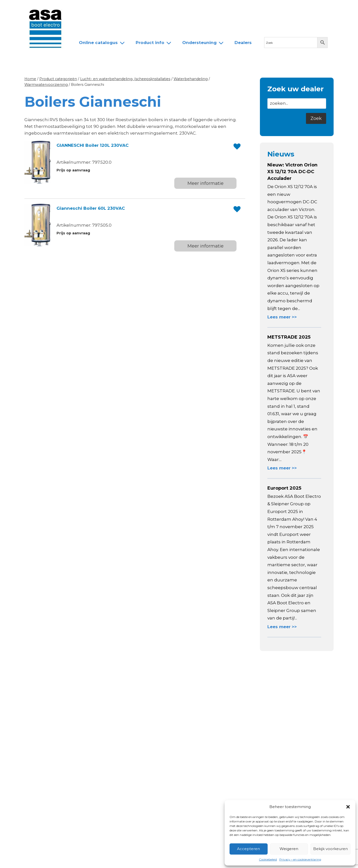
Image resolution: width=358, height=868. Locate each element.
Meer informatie (206, 183)
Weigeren (289, 849)
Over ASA (109, 8)
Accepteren (248, 849)
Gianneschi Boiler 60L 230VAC (91, 208)
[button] (348, 807)
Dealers (157, 8)
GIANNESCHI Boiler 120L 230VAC (93, 145)
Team (134, 8)
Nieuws (83, 8)
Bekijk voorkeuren (330, 849)
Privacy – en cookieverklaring (300, 859)
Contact (183, 8)
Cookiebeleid (268, 859)
